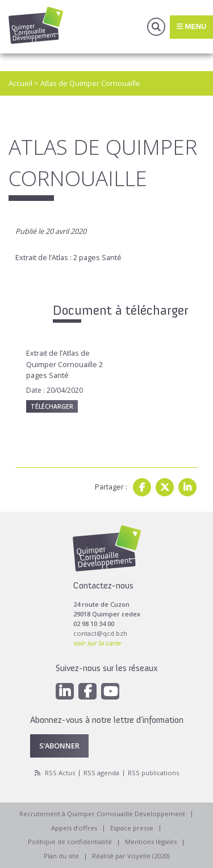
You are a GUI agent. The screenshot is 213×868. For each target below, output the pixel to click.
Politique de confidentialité (70, 842)
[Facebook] (87, 691)
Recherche (156, 27)
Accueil (20, 83)
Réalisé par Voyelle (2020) (131, 856)
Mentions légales (151, 842)
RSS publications (153, 773)
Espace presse (132, 828)
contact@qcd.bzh (100, 633)
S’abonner (59, 746)
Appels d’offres (74, 828)
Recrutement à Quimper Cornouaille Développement (102, 814)
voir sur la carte (97, 643)
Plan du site (61, 856)
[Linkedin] (65, 691)
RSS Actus (60, 773)
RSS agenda (101, 773)
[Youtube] (110, 691)
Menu (191, 26)
